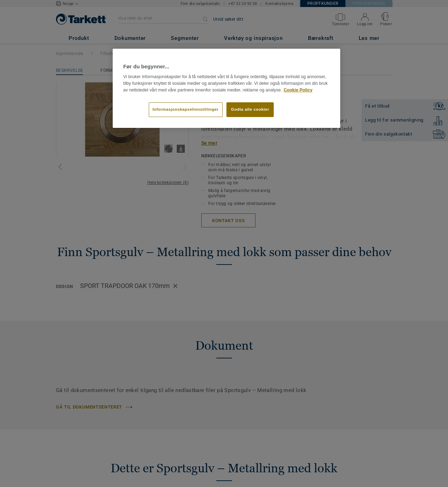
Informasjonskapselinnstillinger (186, 109)
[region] (226, 88)
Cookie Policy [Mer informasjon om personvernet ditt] (298, 90)
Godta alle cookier (250, 109)
